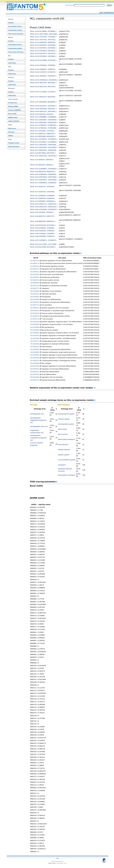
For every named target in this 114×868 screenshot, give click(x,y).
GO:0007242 (35, 266)
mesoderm (62, 465)
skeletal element (64, 450)
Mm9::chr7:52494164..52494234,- (43, 198)
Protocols (11, 132)
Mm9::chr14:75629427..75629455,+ (44, 76)
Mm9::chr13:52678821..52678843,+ (44, 56)
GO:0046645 (35, 333)
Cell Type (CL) (13, 103)
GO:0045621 (35, 272)
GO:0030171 (35, 341)
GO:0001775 (35, 305)
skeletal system (64, 455)
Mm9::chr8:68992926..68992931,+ (43, 221)
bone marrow (63, 434)
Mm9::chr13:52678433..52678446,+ (44, 45)
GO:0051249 (35, 286)
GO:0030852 (35, 349)
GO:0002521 (35, 372)
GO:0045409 (35, 358)
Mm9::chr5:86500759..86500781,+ (43, 172)
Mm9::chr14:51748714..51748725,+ (44, 72)
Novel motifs (12, 114)
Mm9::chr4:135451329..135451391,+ (44, 156)
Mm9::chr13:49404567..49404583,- (43, 42)
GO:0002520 (35, 313)
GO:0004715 (35, 263)
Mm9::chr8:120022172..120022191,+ (44, 204)
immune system (64, 419)
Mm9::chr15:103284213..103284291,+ (44, 80)
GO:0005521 (35, 347)
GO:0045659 (35, 335)
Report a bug (52, 863)
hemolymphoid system (66, 414)
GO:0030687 (35, 352)
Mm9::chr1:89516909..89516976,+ (43, 136)
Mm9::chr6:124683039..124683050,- (44, 174)
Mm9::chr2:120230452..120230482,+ (44, 147)
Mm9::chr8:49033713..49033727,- (43, 216)
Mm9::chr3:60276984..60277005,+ (43, 153)
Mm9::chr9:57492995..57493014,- (43, 236)
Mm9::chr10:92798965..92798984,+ (44, 31)
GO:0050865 (35, 291)
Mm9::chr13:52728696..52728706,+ (44, 60)
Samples (11, 23)
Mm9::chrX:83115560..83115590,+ (43, 247)
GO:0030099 (35, 299)
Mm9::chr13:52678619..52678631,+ (44, 51)
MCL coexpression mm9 (107, 13)
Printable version (14, 143)
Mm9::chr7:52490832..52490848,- (43, 196)
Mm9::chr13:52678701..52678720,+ (44, 53)
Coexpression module (15, 30)
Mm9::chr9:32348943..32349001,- (43, 228)
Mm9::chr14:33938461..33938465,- (43, 65)
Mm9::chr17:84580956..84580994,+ (44, 102)
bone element (63, 445)
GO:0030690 (35, 330)
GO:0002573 (35, 380)
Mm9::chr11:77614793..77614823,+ (44, 37)
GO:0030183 (35, 374)
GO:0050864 (35, 377)
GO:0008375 (35, 316)
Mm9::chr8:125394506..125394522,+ (44, 209)
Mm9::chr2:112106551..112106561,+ (44, 139)
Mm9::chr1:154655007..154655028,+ (44, 122)
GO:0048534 (35, 311)
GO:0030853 (35, 355)
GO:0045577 (35, 269)
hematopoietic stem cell (39, 426)
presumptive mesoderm (67, 475)
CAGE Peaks (12, 63)
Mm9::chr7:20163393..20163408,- (43, 192)
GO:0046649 (35, 283)
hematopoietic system (66, 424)
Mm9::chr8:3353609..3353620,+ (42, 212)
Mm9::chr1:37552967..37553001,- (43, 131)
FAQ (58, 858)
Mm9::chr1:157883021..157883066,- (44, 128)
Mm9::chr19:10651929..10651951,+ (44, 109)
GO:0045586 (35, 338)
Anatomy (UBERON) (15, 110)
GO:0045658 (35, 344)
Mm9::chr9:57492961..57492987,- (43, 234)
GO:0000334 (35, 361)
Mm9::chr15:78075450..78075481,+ (44, 83)
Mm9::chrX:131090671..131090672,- (44, 240)
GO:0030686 (35, 327)
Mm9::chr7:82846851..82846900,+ (43, 201)
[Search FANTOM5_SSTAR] (89, 5)
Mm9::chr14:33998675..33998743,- (43, 69)
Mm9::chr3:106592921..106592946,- (44, 150)
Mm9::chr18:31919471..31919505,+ (44, 106)
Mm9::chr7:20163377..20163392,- (43, 187)
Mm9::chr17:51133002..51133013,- (43, 92)
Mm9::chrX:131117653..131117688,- (44, 244)
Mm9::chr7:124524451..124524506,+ (44, 180)
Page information (14, 147)
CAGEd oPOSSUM (14, 121)
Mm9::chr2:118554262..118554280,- (44, 145)
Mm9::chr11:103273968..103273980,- (44, 34)
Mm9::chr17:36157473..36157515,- (43, 87)
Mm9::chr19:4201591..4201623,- (42, 114)
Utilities (11, 136)
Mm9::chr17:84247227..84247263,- (43, 97)
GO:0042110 (35, 319)
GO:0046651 (35, 277)
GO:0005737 (35, 288)
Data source (12, 128)
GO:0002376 (35, 280)
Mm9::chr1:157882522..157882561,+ (44, 125)
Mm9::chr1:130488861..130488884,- (44, 117)
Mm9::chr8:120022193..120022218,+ (44, 207)
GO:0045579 (35, 261)
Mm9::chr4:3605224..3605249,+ (42, 160)
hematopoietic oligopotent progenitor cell (38, 420)
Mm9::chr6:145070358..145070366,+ (44, 177)
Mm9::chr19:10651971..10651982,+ (44, 111)
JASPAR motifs (13, 118)
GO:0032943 (35, 274)
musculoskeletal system (67, 460)
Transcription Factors (15, 26)
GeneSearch (69, 5)
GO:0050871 (35, 308)
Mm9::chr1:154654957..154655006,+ (44, 120)
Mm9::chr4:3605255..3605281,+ (42, 165)
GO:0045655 (35, 369)
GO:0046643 (35, 324)
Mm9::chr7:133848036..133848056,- (44, 183)
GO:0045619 (35, 302)
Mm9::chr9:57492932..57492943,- (43, 231)
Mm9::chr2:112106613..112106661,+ (44, 142)
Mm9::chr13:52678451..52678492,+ (44, 48)
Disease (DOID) (13, 106)
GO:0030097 (35, 297)
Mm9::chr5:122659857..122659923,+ (44, 169)
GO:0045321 (35, 294)
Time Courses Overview (16, 34)
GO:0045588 (35, 322)
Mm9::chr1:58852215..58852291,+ (43, 134)
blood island (62, 429)
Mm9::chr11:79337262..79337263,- (43, 40)
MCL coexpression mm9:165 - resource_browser (25, 5)
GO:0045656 (35, 366)
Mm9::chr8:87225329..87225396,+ (43, 225)
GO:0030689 (35, 363)
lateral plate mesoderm (66, 439)
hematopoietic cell (37, 414)
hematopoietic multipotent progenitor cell (38, 438)
